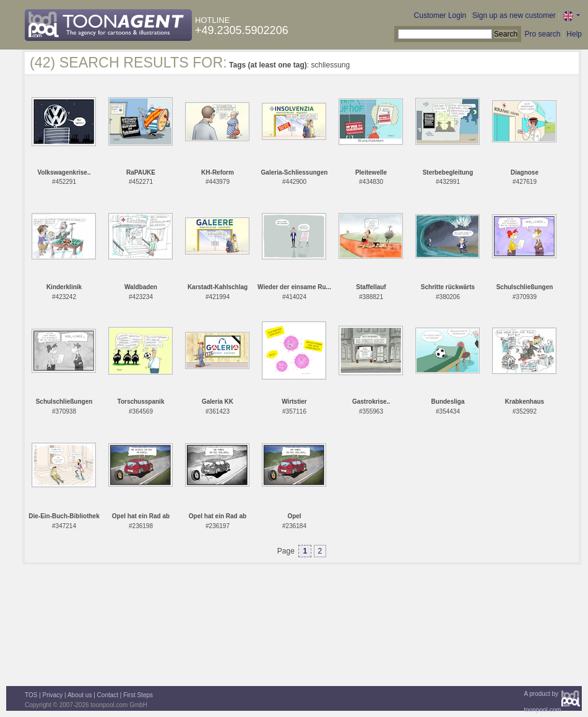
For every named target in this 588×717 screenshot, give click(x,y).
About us (80, 695)
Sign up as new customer (514, 15)
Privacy (53, 695)
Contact (108, 695)
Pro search (542, 34)
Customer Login (440, 15)
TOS (31, 695)
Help (574, 34)
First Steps (138, 695)
